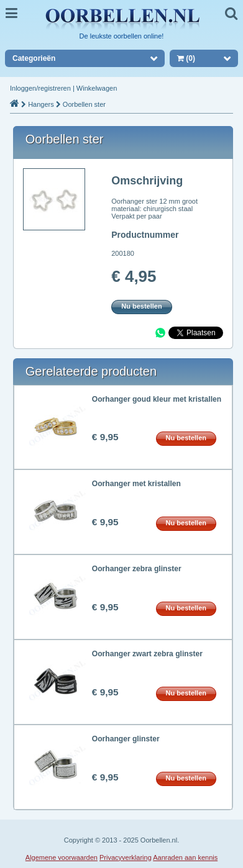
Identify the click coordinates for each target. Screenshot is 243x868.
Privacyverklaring (126, 857)
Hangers (41, 104)
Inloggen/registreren (40, 88)
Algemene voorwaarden (62, 857)
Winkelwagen (97, 88)
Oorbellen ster (84, 104)
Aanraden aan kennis (185, 857)
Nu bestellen (141, 306)
